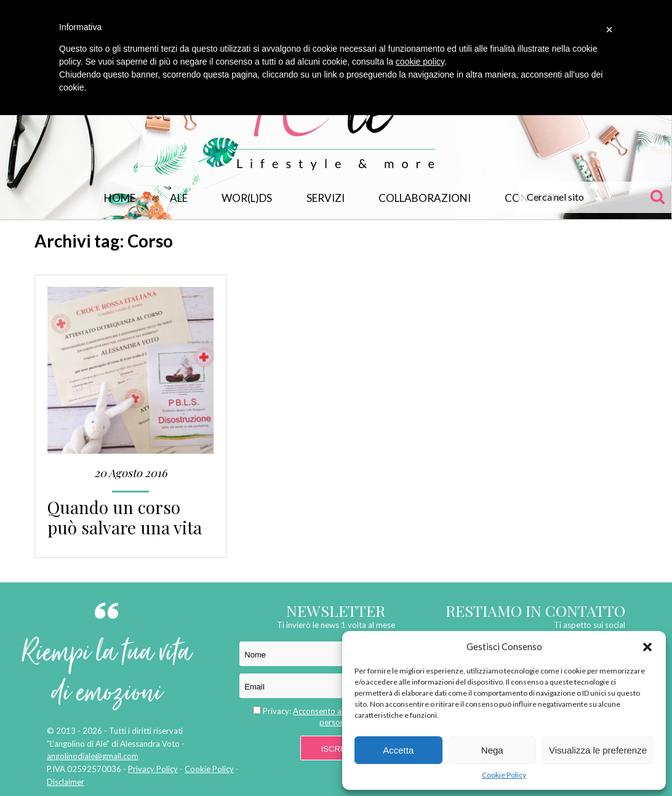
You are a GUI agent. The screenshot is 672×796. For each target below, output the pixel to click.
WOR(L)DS (247, 198)
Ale (179, 198)
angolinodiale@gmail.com (93, 756)
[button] (647, 647)
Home (120, 198)
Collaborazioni (425, 198)
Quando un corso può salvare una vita (125, 517)
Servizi (326, 198)
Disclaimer (66, 782)
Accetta (398, 750)
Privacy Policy (153, 769)
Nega (492, 750)
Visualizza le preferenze (598, 750)
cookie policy (420, 62)
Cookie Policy (504, 775)
